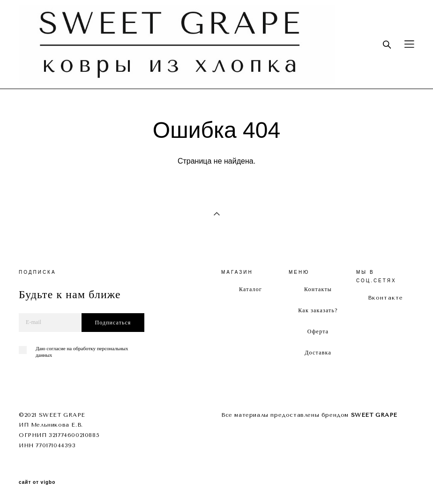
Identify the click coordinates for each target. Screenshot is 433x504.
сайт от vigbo (37, 482)
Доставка (318, 353)
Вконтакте (386, 298)
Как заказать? (318, 310)
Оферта (318, 331)
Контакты (318, 289)
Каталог (250, 289)
